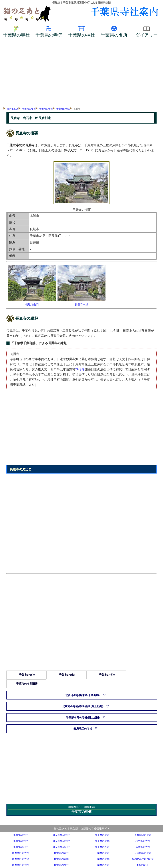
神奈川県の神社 (61, 847)
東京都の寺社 (21, 835)
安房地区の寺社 (83, 729)
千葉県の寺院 (49, 31)
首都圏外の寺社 (143, 835)
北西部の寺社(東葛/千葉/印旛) (83, 695)
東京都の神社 (21, 847)
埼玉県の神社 (102, 847)
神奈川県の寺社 (61, 835)
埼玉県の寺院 (102, 841)
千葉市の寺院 (63, 109)
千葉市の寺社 (46, 109)
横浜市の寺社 (61, 853)
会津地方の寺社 (143, 853)
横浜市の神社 (61, 865)
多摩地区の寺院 (21, 859)
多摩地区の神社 (21, 865)
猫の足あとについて (143, 859)
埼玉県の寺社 (102, 835)
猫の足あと (13, 109)
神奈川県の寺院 (61, 841)
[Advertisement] (81, 72)
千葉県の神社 (81, 31)
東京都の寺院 (21, 841)
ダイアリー (147, 31)
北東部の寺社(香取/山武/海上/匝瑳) (83, 706)
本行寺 (80, 369)
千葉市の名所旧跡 (27, 684)
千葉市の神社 (107, 675)
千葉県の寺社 (16, 31)
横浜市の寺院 (61, 859)
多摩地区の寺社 (21, 853)
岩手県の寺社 (143, 841)
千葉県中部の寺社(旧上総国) (83, 718)
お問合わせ (143, 865)
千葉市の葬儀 (81, 812)
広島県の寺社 (143, 847)
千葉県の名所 (114, 31)
